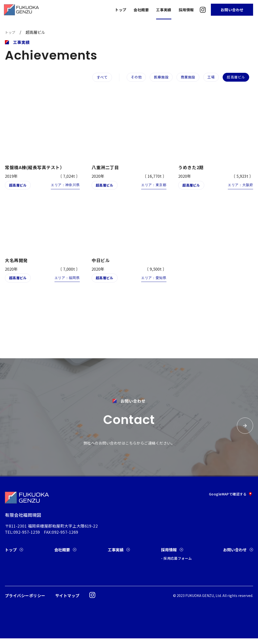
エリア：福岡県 (66, 280)
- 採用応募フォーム (176, 564)
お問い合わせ (232, 10)
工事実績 (164, 10)
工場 (210, 77)
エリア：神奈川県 (64, 187)
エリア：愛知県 (153, 280)
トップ (121, 10)
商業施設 (186, 77)
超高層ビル (235, 77)
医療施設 (158, 77)
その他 (132, 77)
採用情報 (186, 10)
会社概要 (141, 10)
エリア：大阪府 (240, 187)
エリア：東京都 (153, 187)
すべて (96, 78)
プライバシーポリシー (25, 601)
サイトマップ (67, 601)
